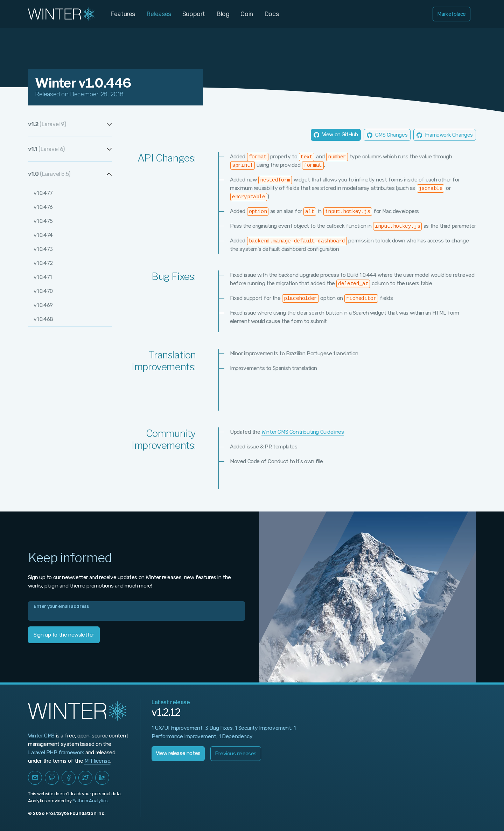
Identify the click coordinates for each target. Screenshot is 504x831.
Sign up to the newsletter (64, 635)
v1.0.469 (43, 305)
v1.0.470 (43, 291)
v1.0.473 (43, 249)
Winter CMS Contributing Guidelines (303, 432)
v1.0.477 (43, 193)
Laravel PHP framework (56, 753)
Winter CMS (41, 736)
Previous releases (236, 754)
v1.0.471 (43, 277)
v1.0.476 (43, 207)
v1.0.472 (43, 263)
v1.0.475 (43, 221)
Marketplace (451, 14)
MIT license (97, 761)
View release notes (178, 753)
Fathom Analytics (90, 801)
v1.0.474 (43, 235)
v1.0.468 (44, 320)
